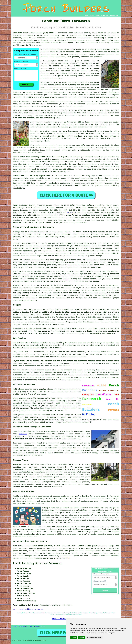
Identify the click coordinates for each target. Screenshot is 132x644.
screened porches (105, 54)
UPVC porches (83, 472)
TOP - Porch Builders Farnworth (28, 609)
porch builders (101, 553)
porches (74, 35)
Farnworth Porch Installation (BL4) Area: (34, 33)
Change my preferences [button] (94, 637)
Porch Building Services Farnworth (38, 563)
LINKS (92, 16)
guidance (99, 186)
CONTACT (105, 16)
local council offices (63, 169)
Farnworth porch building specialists (32, 465)
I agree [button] (74, 637)
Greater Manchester (53, 487)
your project (100, 127)
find (20, 546)
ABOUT (98, 16)
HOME (86, 16)
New (31, 626)
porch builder (29, 172)
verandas (85, 57)
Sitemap (14, 626)
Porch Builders (23, 626)
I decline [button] (82, 637)
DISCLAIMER (114, 16)
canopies (23, 434)
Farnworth (71, 213)
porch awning (86, 237)
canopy (95, 453)
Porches (43, 626)
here (68, 558)
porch (80, 106)
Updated (36, 626)
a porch (91, 95)
